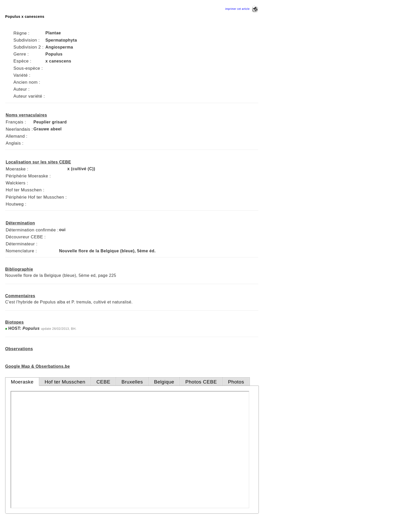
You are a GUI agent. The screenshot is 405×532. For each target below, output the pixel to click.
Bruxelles (132, 382)
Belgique (164, 382)
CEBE (103, 382)
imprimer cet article (242, 9)
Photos (236, 382)
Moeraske (22, 382)
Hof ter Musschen (65, 382)
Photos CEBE (201, 382)
